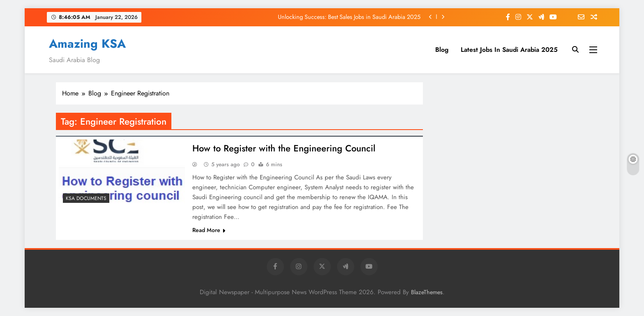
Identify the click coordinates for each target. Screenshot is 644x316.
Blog (442, 50)
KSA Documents (86, 198)
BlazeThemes (427, 292)
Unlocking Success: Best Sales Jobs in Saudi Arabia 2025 (349, 17)
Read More (209, 230)
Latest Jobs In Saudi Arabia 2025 (509, 50)
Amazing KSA (87, 44)
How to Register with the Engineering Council (284, 148)
